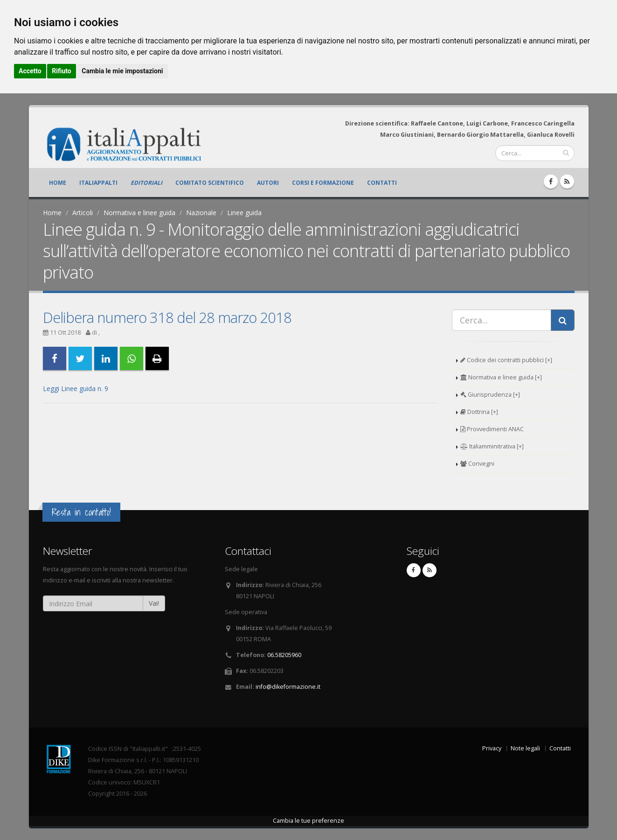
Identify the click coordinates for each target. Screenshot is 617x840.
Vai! (154, 603)
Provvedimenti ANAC (492, 429)
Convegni (477, 464)
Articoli (83, 213)
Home (58, 183)
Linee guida (244, 213)
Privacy (492, 748)
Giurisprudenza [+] (490, 395)
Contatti (382, 183)
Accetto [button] (30, 71)
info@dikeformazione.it (288, 687)
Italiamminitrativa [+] (492, 446)
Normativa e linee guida (139, 213)
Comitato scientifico (210, 183)
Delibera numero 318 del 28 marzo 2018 (167, 317)
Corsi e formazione (323, 183)
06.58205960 (284, 655)
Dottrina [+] (479, 412)
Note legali (525, 748)
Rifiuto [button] (62, 71)
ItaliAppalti (98, 183)
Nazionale (201, 213)
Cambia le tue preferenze (308, 821)
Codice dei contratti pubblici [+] (506, 360)
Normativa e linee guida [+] (501, 377)
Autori (268, 183)
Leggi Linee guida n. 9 (76, 388)
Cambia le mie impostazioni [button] (122, 71)
